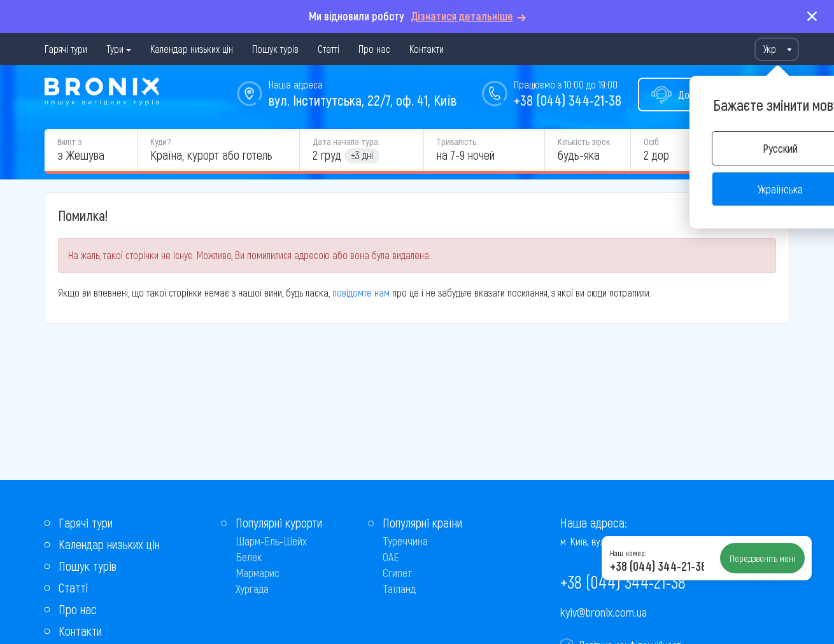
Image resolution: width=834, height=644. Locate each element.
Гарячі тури (66, 49)
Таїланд (399, 589)
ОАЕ (391, 557)
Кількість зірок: (584, 142)
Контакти (427, 49)
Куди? (160, 142)
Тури (115, 49)
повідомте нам (361, 292)
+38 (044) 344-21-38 (568, 100)
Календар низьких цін (192, 49)
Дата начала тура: (346, 142)
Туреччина (405, 541)
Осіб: (652, 142)
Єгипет (398, 573)
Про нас (374, 49)
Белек (249, 557)
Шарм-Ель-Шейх (271, 541)
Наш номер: (628, 553)
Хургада (252, 589)
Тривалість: (457, 142)
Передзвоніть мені (762, 558)
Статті (329, 49)
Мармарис (258, 573)
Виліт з (69, 142)
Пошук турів (275, 49)
